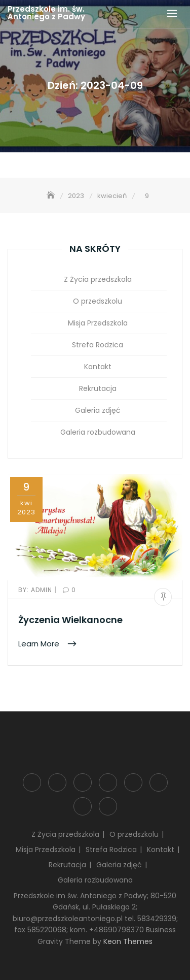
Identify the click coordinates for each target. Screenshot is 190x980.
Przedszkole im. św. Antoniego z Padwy (46, 13)
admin (36, 590)
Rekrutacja (98, 388)
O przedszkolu (98, 301)
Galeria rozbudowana (98, 432)
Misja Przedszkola (98, 323)
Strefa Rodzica (98, 345)
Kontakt (98, 367)
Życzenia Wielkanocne (70, 620)
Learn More (40, 644)
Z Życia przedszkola (98, 279)
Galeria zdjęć (98, 410)
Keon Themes (128, 941)
